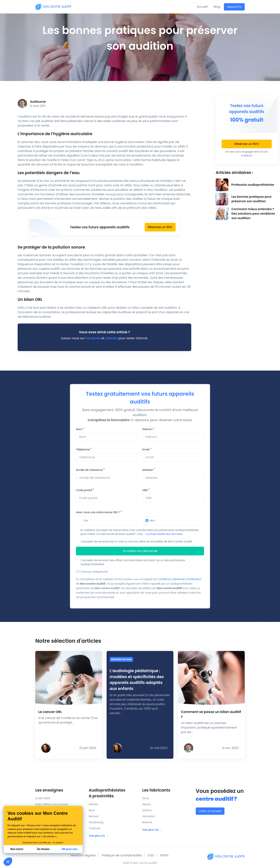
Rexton (147, 804)
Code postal (84, 490)
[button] (8, 862)
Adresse (148, 470)
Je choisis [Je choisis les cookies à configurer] (43, 849)
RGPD (164, 855)
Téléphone (83, 449)
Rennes (94, 816)
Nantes (93, 804)
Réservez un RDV (160, 227)
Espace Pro (234, 7)
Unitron (147, 810)
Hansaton (149, 816)
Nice (92, 810)
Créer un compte (210, 811)
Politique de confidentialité (122, 855)
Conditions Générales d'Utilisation (179, 579)
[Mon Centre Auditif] (53, 7)
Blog (217, 7)
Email (146, 449)
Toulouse (95, 828)
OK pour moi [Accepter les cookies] (70, 849)
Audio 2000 (43, 798)
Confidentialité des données (164, 534)
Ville (145, 490)
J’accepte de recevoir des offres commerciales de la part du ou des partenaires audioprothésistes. (133, 562)
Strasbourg (96, 822)
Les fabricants (156, 790)
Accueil (202, 7)
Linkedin (111, 338)
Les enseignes (49, 790)
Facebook (93, 338)
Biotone (147, 822)
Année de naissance (89, 470)
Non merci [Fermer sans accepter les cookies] (17, 849)
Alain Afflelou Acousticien (52, 804)
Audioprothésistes (113, 793)
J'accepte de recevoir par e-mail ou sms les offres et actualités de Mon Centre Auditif (136, 541)
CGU (140, 534)
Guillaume (38, 102)
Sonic (146, 798)
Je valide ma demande (140, 551)
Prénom (147, 429)
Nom (79, 429)
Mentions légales (83, 855)
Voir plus (99, 836)
